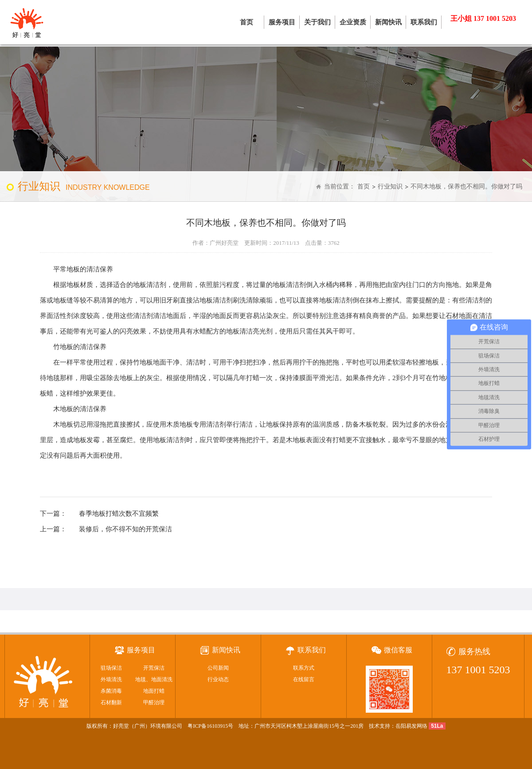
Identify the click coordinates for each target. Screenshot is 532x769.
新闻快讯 (388, 22)
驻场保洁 (111, 668)
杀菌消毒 (111, 691)
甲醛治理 (154, 702)
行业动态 (218, 679)
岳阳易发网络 (411, 726)
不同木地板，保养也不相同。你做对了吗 (466, 186)
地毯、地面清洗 (154, 679)
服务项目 (282, 22)
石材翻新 (111, 702)
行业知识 (390, 186)
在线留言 (304, 679)
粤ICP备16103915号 (210, 726)
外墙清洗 (111, 679)
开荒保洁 (154, 668)
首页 (246, 22)
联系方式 (304, 668)
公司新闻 (218, 668)
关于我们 (317, 22)
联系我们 (424, 22)
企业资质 (353, 22)
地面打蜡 (154, 691)
